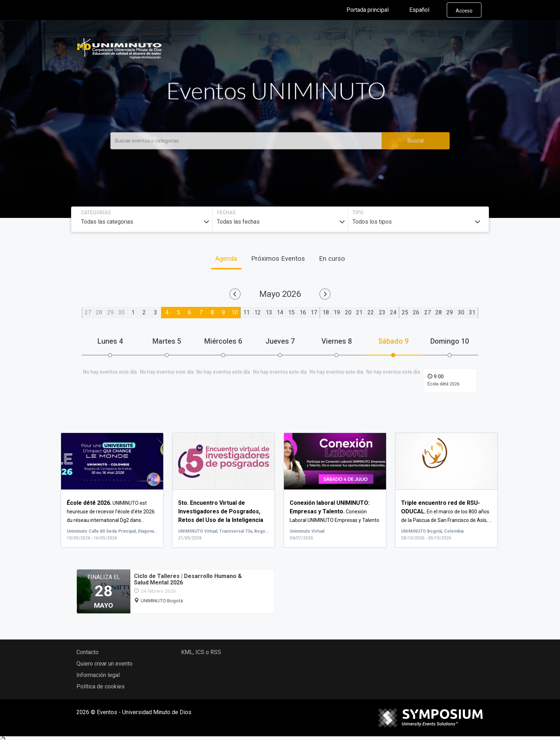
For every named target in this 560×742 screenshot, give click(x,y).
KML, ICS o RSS (201, 652)
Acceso (464, 11)
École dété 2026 (444, 384)
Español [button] (425, 10)
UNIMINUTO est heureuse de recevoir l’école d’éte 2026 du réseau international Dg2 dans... (111, 512)
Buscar (416, 141)
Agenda (226, 258)
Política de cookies (101, 686)
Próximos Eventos (278, 258)
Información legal (98, 675)
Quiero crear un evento (104, 664)
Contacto (87, 652)
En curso (332, 258)
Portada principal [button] (373, 10)
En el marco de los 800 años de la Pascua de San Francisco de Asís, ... (446, 512)
